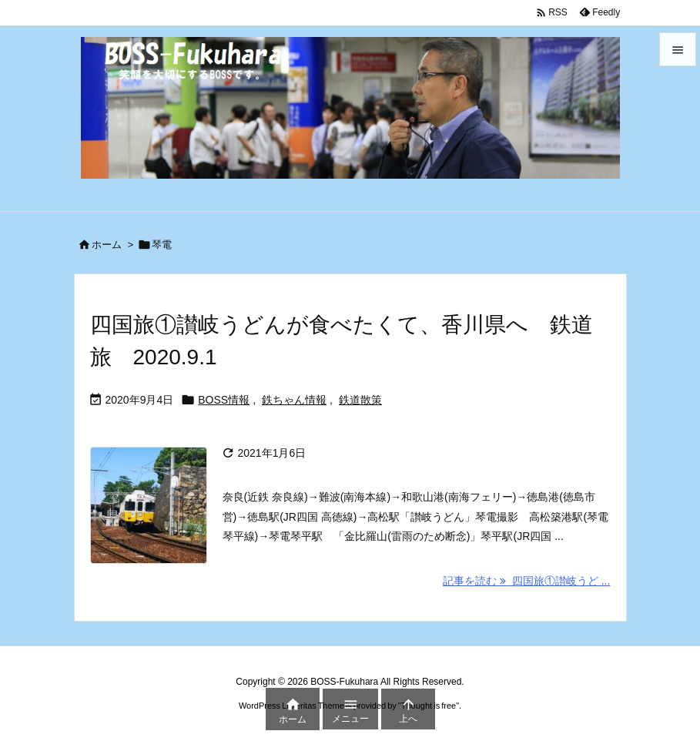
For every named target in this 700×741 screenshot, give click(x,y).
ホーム (107, 245)
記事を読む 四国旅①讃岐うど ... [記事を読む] (526, 581)
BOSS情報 (224, 400)
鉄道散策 (360, 400)
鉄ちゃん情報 (294, 400)
